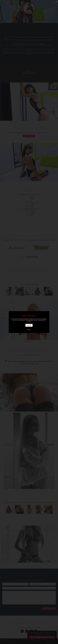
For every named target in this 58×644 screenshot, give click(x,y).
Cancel (29, 330)
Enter (29, 325)
